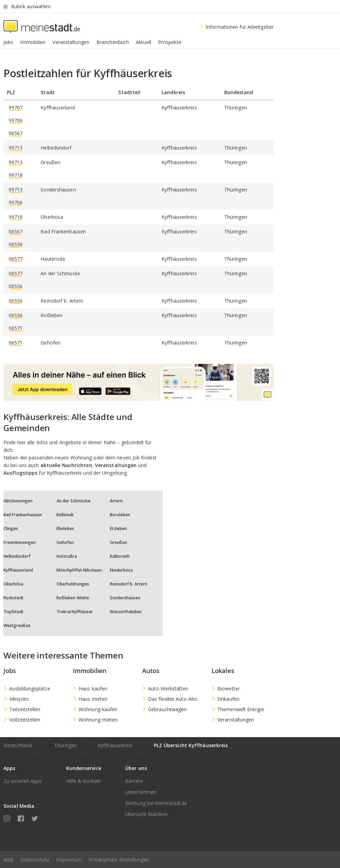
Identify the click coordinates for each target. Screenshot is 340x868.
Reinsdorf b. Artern (129, 584)
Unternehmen (141, 792)
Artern (116, 501)
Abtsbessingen (18, 501)
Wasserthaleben (126, 612)
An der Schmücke (73, 501)
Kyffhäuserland (18, 570)
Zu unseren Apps (23, 781)
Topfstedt (14, 612)
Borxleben (120, 515)
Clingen (11, 529)
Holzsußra (67, 556)
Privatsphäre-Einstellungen (119, 860)
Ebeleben (65, 529)
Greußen (119, 542)
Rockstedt (14, 598)
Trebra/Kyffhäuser (75, 612)
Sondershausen (125, 598)
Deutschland (18, 745)
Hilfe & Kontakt (84, 781)
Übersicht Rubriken (146, 814)
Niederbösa (121, 570)
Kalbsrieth (120, 556)
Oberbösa (13, 584)
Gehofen (65, 542)
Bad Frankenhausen (23, 515)
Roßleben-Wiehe (73, 598)
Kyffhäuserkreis (115, 745)
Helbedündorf (17, 556)
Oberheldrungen (73, 584)
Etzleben (118, 529)
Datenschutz (35, 860)
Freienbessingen (20, 542)
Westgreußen (17, 625)
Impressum (69, 860)
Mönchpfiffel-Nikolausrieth (83, 570)
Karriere (134, 781)
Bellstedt (65, 515)
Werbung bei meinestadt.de (156, 803)
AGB (8, 860)
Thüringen (66, 745)
